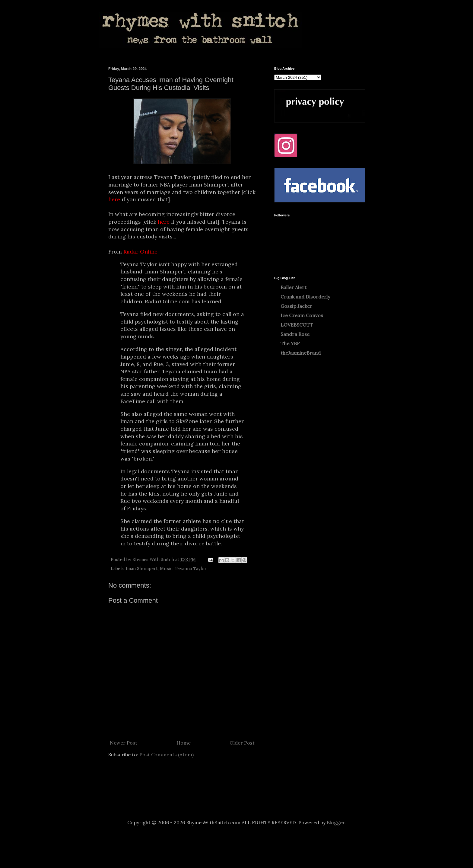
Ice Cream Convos (302, 315)
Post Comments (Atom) (167, 755)
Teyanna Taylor (191, 569)
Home (184, 743)
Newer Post (124, 743)
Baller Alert (294, 287)
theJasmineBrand (301, 353)
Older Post (242, 743)
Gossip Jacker (296, 306)
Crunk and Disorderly (305, 297)
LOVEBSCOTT (297, 325)
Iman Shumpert (142, 569)
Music (166, 569)
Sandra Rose (295, 334)
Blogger (336, 822)
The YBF (290, 343)
